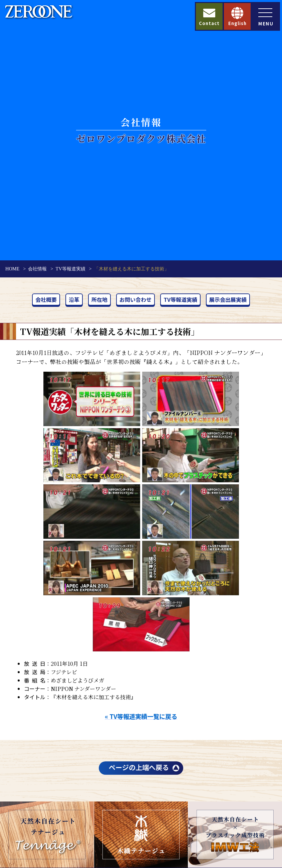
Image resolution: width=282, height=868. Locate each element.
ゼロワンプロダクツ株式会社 (141, 138)
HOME (12, 269)
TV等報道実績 (71, 269)
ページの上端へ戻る (139, 767)
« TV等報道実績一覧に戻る (141, 716)
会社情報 (37, 269)
